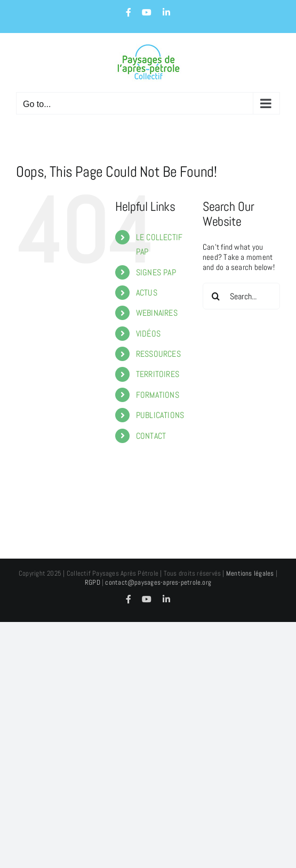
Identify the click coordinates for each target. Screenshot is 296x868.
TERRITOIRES (158, 374)
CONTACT (151, 436)
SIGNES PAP (156, 272)
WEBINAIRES (157, 313)
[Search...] (241, 296)
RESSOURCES (158, 354)
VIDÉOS (148, 334)
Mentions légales (250, 573)
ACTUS (147, 293)
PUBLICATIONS (160, 415)
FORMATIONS (158, 395)
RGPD (93, 582)
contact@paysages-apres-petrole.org (158, 582)
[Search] (216, 296)
